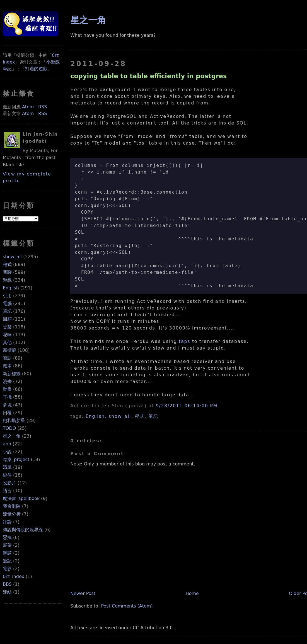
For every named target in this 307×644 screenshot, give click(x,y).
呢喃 (7, 335)
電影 (7, 569)
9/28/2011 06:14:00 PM (187, 406)
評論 (7, 522)
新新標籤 (12, 374)
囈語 (7, 358)
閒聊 (7, 272)
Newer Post (83, 593)
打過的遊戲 (36, 69)
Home (192, 593)
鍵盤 (7, 475)
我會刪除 (12, 506)
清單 (7, 467)
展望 (7, 545)
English (11, 288)
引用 (7, 296)
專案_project (16, 459)
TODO (9, 428)
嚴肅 (7, 366)
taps (184, 341)
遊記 (7, 561)
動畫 (7, 389)
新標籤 (9, 350)
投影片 (9, 483)
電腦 (7, 303)
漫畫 (7, 381)
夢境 (7, 405)
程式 (7, 264)
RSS (43, 107)
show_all (12, 257)
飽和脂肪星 (14, 420)
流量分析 (12, 514)
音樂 (7, 327)
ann (7, 444)
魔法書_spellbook (21, 498)
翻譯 (7, 553)
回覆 (7, 413)
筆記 (7, 311)
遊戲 (7, 280)
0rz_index (14, 576)
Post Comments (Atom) (127, 606)
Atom (28, 107)
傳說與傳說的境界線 (23, 530)
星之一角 (12, 436)
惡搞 (7, 537)
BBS (7, 584)
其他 (7, 342)
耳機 (7, 397)
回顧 (7, 319)
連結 (7, 592)
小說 (7, 452)
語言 (7, 491)
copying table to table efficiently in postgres (148, 76)
